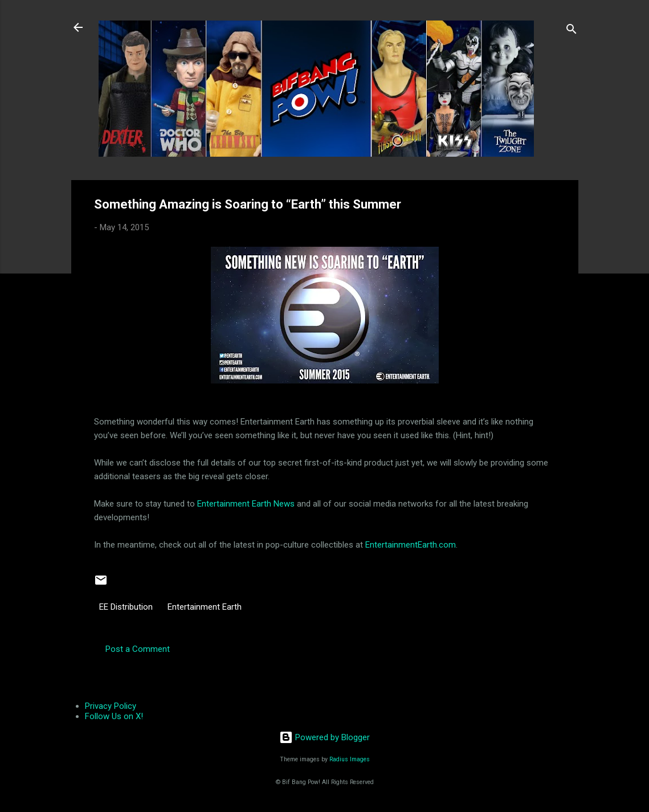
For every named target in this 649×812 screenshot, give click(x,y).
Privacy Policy (111, 706)
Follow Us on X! (114, 716)
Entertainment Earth (205, 607)
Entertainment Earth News (246, 504)
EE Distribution (126, 607)
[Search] (572, 31)
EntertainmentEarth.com (411, 545)
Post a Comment (138, 649)
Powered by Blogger (324, 737)
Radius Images (350, 759)
